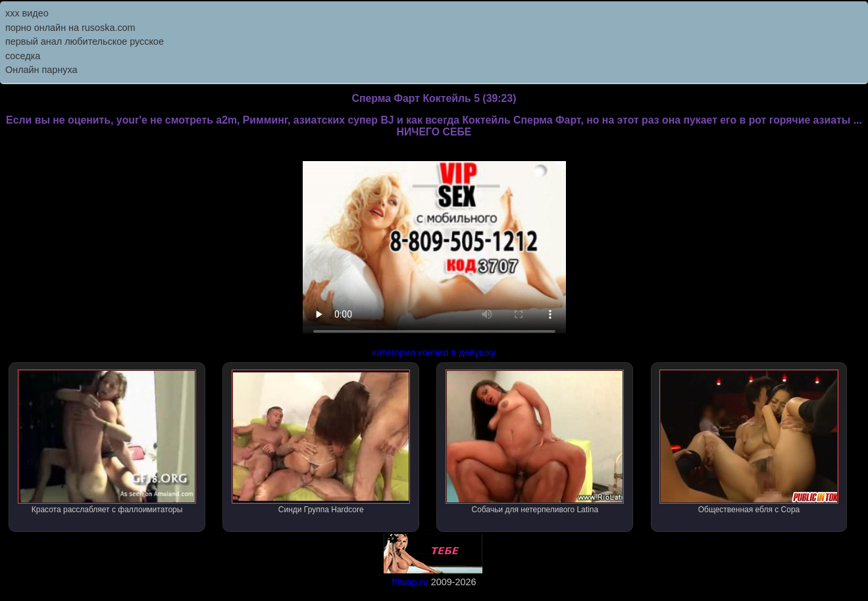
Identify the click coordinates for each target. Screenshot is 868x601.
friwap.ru (410, 582)
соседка (23, 56)
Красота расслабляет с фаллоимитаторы (107, 442)
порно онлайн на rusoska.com (70, 28)
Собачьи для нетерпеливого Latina (535, 442)
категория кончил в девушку (434, 352)
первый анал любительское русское (85, 41)
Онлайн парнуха (41, 70)
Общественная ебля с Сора (749, 442)
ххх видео (27, 13)
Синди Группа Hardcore (321, 442)
